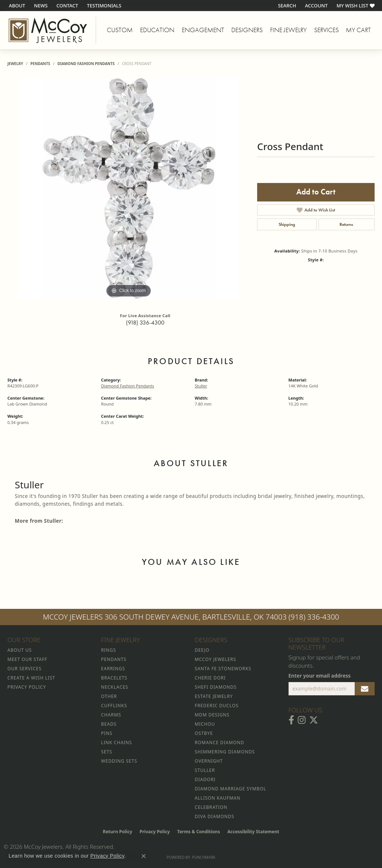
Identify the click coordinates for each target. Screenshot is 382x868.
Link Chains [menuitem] (117, 742)
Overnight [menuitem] (209, 761)
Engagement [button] (203, 30)
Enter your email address (320, 676)
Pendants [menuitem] (114, 659)
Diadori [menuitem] (205, 779)
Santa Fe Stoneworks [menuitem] (223, 669)
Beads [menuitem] (109, 724)
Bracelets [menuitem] (114, 678)
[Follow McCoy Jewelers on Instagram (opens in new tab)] (302, 720)
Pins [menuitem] (107, 733)
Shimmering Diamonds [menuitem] (225, 752)
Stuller (201, 386)
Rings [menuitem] (109, 650)
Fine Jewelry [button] (288, 30)
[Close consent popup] (144, 856)
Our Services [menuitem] (24, 669)
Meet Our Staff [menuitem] (27, 659)
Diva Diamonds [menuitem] (214, 816)
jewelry (15, 64)
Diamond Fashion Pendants (86, 64)
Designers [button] (247, 30)
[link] (16, 6)
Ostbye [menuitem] (204, 733)
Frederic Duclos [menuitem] (217, 706)
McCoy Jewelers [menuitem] (215, 659)
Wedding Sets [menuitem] (119, 761)
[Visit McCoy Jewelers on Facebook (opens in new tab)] (291, 720)
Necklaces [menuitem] (115, 687)
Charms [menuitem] (111, 715)
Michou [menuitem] (205, 724)
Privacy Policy (155, 832)
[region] (129, 189)
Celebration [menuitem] (211, 807)
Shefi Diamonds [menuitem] (216, 687)
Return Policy (117, 832)
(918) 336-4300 (145, 323)
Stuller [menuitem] (205, 770)
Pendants (40, 64)
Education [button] (157, 30)
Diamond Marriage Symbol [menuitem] (231, 789)
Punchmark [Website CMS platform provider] (204, 857)
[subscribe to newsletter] (365, 689)
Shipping (287, 224)
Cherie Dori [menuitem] (210, 678)
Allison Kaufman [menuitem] (218, 798)
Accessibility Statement (253, 832)
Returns (346, 224)
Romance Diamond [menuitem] (219, 742)
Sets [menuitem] (107, 752)
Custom (120, 30)
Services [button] (326, 30)
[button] (286, 6)
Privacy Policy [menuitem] (27, 687)
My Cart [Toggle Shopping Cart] (358, 30)
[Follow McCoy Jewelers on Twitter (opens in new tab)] (314, 720)
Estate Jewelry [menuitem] (214, 696)
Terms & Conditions (199, 832)
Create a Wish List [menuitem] (31, 678)
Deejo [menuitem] (202, 650)
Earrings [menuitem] (113, 669)
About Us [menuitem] (20, 650)
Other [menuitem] (109, 696)
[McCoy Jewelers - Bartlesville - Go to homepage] (48, 30)
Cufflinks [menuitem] (114, 706)
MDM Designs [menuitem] (212, 715)
